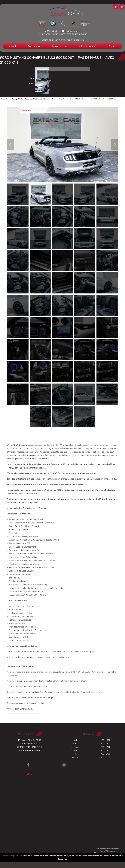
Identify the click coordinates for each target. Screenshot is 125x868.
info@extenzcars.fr (73, 31)
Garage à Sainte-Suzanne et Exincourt (27, 99)
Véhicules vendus (88, 46)
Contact (113, 46)
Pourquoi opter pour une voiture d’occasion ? (46, 862)
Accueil (12, 46)
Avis (31, 781)
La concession (59, 46)
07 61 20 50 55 (34, 747)
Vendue (55, 99)
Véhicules (47, 99)
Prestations (34, 46)
